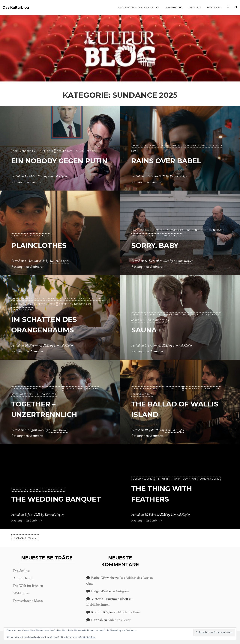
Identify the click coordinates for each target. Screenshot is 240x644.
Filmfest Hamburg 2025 (168, 230)
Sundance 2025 (86, 141)
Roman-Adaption (185, 479)
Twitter (195, 7)
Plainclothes (42, 245)
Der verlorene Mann (28, 601)
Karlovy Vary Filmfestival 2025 (34, 304)
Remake (35, 479)
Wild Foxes (21, 593)
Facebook (174, 7)
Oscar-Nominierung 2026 (75, 304)
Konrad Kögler (58, 176)
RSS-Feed (214, 7)
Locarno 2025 (74, 389)
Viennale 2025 (173, 236)
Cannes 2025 (141, 230)
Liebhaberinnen (98, 605)
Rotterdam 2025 (195, 146)
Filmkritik (46, 141)
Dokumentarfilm (24, 141)
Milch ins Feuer (129, 612)
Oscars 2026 (65, 141)
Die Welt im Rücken (28, 586)
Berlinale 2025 (142, 479)
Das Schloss (22, 571)
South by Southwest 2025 (202, 389)
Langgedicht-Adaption (165, 146)
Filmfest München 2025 (28, 389)
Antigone (122, 591)
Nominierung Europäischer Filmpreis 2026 (179, 315)
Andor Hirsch (23, 578)
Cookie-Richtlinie (87, 637)
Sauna (145, 330)
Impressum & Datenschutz (138, 7)
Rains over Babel (170, 161)
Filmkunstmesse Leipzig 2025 (84, 299)
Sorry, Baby (157, 245)
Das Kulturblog (16, 8)
